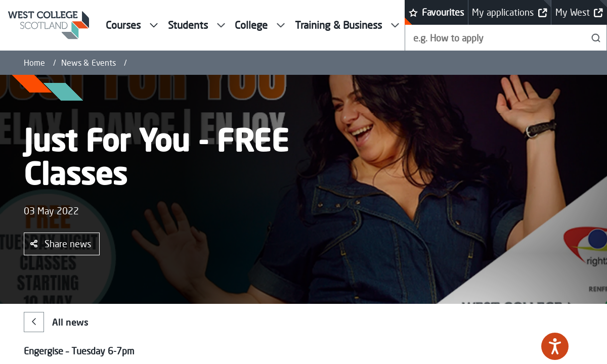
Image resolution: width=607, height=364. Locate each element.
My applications (509, 12)
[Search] (596, 38)
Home (34, 63)
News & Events (89, 63)
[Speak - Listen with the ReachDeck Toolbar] (555, 346)
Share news (61, 244)
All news (56, 322)
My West (579, 12)
